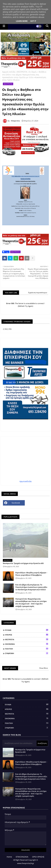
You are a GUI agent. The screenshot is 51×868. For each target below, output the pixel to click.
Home (9, 857)
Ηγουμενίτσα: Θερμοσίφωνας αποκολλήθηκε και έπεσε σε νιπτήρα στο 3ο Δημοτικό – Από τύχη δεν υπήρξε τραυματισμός (31, 603)
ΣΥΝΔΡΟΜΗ (27, 653)
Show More (44, 668)
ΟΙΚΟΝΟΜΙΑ (27, 644)
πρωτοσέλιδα (26, 481)
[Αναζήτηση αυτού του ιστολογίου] (20, 743)
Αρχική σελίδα (9, 72)
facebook (16, 503)
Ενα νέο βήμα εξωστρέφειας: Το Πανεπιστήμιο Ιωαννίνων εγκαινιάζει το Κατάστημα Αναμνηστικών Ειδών (31, 587)
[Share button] (33, 258)
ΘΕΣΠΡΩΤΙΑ (22, 72)
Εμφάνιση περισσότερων (38, 293)
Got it (33, 21)
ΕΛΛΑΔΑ (27, 630)
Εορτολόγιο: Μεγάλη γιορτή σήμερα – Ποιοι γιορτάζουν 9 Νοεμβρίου (31, 574)
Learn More (22, 21)
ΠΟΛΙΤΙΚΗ (27, 649)
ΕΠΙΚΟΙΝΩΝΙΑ (22, 857)
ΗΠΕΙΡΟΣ (27, 635)
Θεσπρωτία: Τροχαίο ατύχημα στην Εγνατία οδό (23, 563)
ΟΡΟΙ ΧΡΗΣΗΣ (38, 857)
